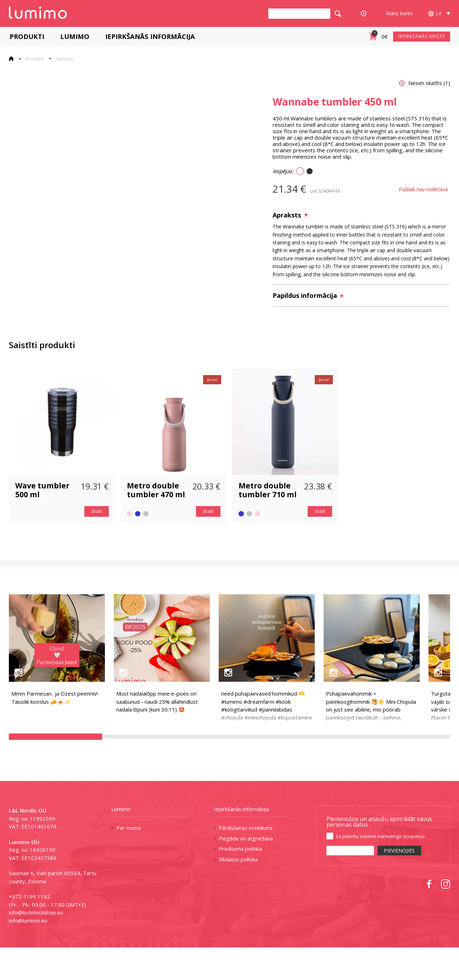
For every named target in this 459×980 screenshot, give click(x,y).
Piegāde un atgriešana (246, 871)
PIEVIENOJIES (399, 883)
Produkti (26, 36)
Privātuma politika (240, 881)
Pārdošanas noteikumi (245, 860)
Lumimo (74, 36)
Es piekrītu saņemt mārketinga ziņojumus (381, 869)
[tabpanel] (130, 218)
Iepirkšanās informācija (149, 36)
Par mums (129, 860)
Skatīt (97, 544)
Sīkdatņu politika (238, 891)
